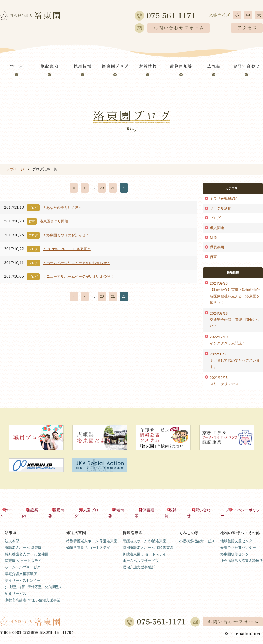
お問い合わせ (202, 510)
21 (113, 188)
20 (102, 188)
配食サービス (16, 588)
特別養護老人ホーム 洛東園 (27, 548)
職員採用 (217, 247)
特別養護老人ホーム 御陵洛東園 (148, 542)
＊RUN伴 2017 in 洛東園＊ (67, 249)
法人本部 (12, 535)
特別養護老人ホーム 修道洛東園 (92, 535)
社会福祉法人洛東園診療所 (242, 555)
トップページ (13, 169)
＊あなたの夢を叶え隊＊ (62, 208)
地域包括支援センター (238, 535)
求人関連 (217, 228)
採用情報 (61, 510)
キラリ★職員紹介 (224, 198)
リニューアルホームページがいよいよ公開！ (78, 276)
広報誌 (175, 510)
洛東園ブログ (91, 510)
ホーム (11, 510)
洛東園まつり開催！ (56, 221)
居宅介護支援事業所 (21, 568)
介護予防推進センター (238, 542)
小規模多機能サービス (197, 535)
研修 (213, 237)
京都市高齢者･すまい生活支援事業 (33, 594)
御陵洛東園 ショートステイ (145, 548)
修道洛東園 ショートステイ (88, 542)
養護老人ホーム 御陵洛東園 (145, 535)
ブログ (215, 218)
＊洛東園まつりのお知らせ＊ (66, 235)
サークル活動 (221, 208)
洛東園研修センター (236, 548)
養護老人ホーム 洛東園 (23, 542)
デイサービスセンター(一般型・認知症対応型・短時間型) (33, 578)
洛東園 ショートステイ (23, 555)
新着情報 (121, 510)
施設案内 (35, 510)
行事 (213, 257)
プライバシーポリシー (244, 510)
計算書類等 (148, 510)
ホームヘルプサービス (23, 561)
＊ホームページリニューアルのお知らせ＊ (77, 263)
